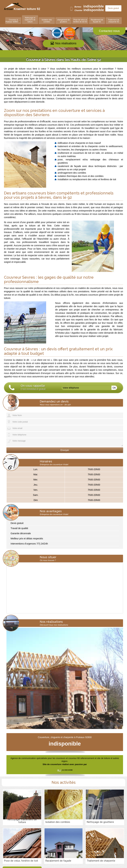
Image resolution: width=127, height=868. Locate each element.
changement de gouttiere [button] (63, 21)
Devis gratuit (113, 8)
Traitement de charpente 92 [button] (114, 21)
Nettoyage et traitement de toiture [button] (30, 20)
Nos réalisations (63, 43)
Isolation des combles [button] (47, 21)
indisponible (94, 6)
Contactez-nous (109, 31)
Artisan (16, 9)
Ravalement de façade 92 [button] (97, 21)
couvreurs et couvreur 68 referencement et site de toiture (83, 758)
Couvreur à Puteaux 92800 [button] (12, 21)
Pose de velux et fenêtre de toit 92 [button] (80, 21)
